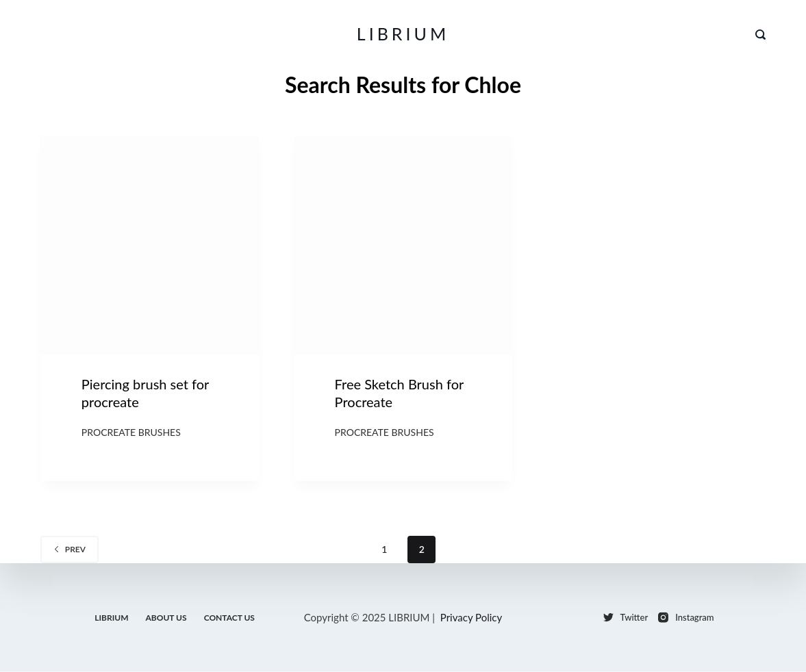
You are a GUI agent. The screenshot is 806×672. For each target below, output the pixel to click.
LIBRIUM (403, 34)
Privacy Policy (471, 617)
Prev (70, 549)
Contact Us (229, 617)
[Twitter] (626, 618)
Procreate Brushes (131, 432)
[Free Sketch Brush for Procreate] (403, 245)
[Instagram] (686, 618)
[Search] (760, 35)
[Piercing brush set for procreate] (150, 245)
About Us (166, 617)
